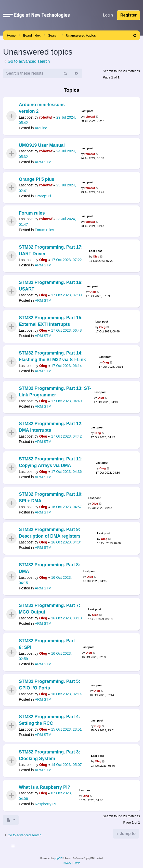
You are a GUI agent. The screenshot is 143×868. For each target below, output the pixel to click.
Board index (32, 35)
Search (53, 35)
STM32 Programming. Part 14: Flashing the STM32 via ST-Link (52, 356)
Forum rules (32, 213)
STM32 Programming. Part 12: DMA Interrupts (51, 427)
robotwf (46, 117)
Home (11, 35)
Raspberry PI (45, 804)
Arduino (41, 128)
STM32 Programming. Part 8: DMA (50, 568)
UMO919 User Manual (42, 145)
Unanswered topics (81, 35)
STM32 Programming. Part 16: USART (51, 286)
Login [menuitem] (108, 15)
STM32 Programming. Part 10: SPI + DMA (51, 497)
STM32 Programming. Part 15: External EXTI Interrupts (51, 321)
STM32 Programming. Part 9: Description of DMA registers (50, 533)
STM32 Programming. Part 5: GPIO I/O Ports (50, 685)
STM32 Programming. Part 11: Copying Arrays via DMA (51, 462)
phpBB (58, 858)
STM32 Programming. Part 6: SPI (47, 644)
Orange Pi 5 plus (37, 179)
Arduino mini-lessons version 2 (42, 108)
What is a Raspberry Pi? (44, 787)
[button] (8, 15)
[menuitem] (135, 35)
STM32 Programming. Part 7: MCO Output (50, 609)
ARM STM (43, 162)
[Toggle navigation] (13, 847)
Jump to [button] (127, 834)
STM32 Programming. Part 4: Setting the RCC (50, 720)
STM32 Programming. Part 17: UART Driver (51, 250)
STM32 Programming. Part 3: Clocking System (50, 755)
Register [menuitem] (128, 15)
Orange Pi (43, 196)
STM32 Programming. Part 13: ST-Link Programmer (55, 392)
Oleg (43, 260)
